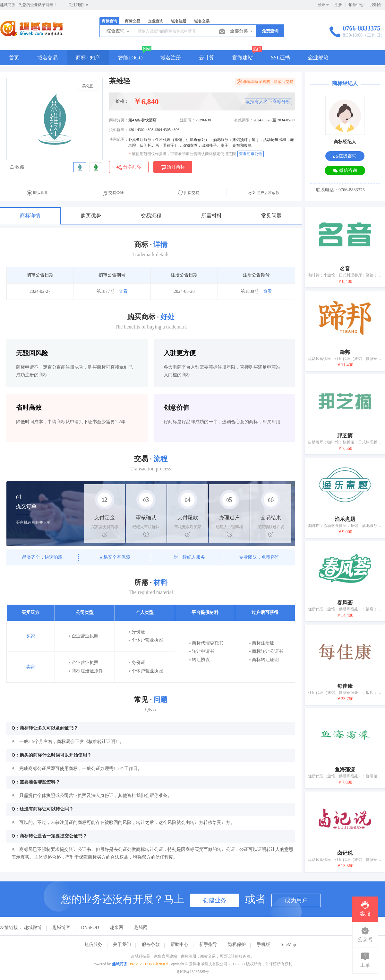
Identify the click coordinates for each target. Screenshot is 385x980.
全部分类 (242, 31)
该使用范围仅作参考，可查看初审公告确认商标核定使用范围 (182, 154)
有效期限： (244, 120)
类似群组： (119, 130)
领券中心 (356, 5)
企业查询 (156, 21)
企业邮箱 (318, 58)
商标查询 (109, 21)
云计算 (207, 58)
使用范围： (119, 139)
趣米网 (116, 927)
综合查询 (118, 31)
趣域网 (141, 927)
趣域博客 (61, 927)
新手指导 (208, 945)
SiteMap (288, 945)
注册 (338, 5)
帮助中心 (179, 945)
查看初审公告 (251, 154)
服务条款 (151, 945)
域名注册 (179, 21)
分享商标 (129, 167)
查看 (123, 291)
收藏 (17, 167)
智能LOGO (130, 58)
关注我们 (79, 5)
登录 (321, 5)
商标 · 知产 (88, 58)
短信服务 (93, 945)
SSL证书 (280, 58)
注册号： (188, 120)
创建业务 (215, 900)
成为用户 (296, 900)
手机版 (263, 945)
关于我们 (122, 945)
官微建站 (243, 58)
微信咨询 (345, 171)
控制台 (376, 5)
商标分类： (119, 120)
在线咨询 (345, 156)
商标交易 (133, 21)
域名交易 (202, 21)
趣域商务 (120, 964)
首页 (14, 58)
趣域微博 (33, 927)
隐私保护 (237, 945)
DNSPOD (90, 927)
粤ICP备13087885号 (193, 972)
